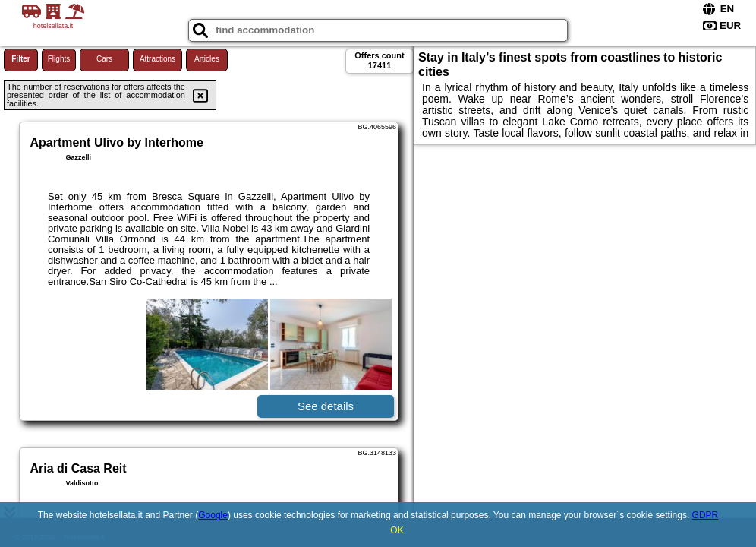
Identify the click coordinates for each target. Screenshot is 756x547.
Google (213, 515)
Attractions (157, 59)
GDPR (706, 515)
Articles (207, 59)
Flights (59, 59)
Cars (104, 59)
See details (326, 406)
